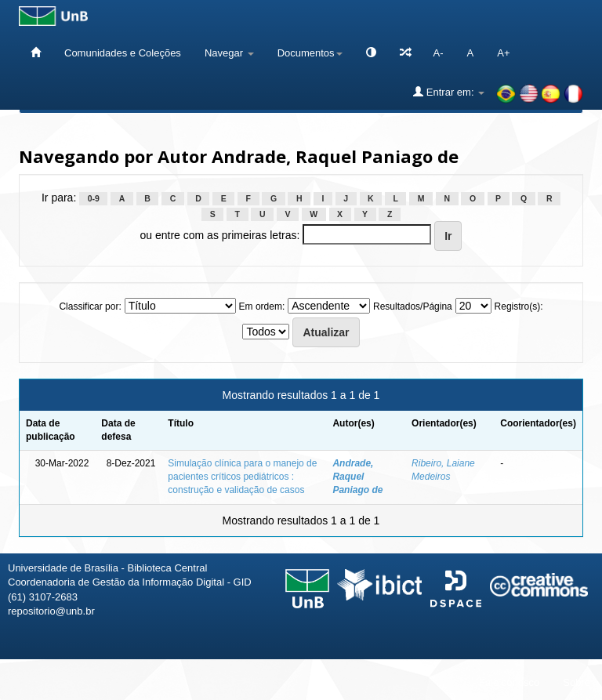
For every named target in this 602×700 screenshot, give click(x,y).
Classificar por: (90, 306)
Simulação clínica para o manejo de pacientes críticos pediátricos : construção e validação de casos (242, 477)
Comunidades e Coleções (123, 53)
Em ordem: (262, 306)
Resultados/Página (413, 306)
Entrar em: (449, 92)
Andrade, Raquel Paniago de (357, 477)
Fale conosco (509, 682)
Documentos (310, 53)
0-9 (94, 198)
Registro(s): (519, 306)
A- (439, 53)
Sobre (577, 682)
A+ (503, 53)
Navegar (229, 53)
